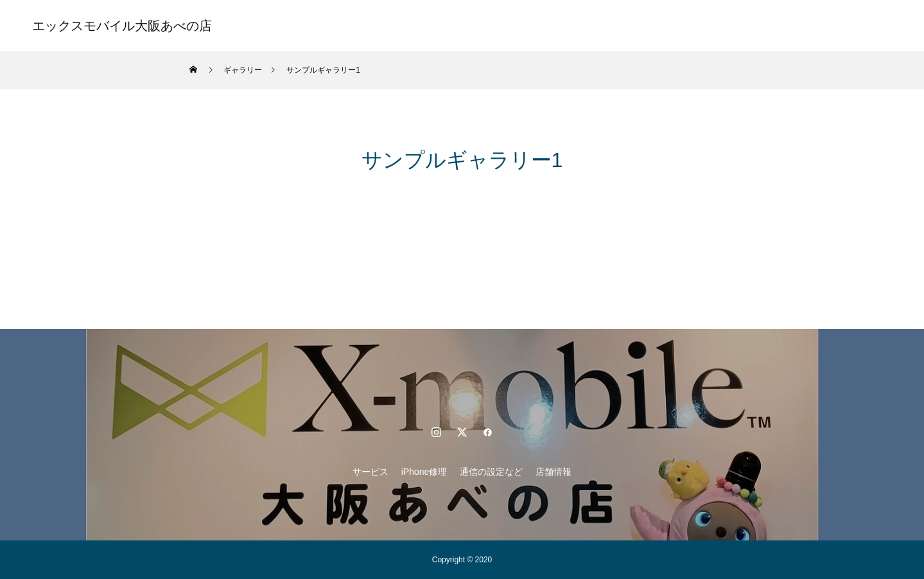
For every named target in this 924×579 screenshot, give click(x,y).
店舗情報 (573, 26)
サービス (351, 26)
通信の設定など (498, 26)
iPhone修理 (418, 26)
